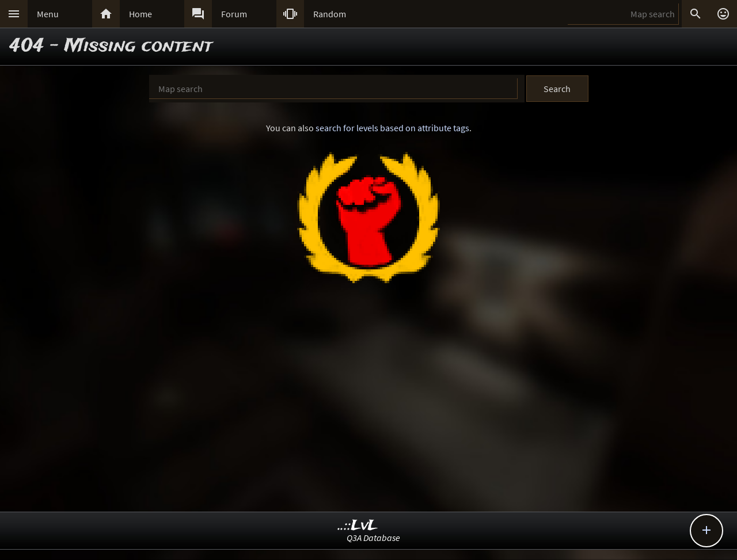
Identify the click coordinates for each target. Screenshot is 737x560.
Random (330, 14)
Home (140, 14)
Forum (234, 14)
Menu (48, 14)
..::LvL (358, 526)
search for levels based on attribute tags (392, 128)
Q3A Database (373, 538)
